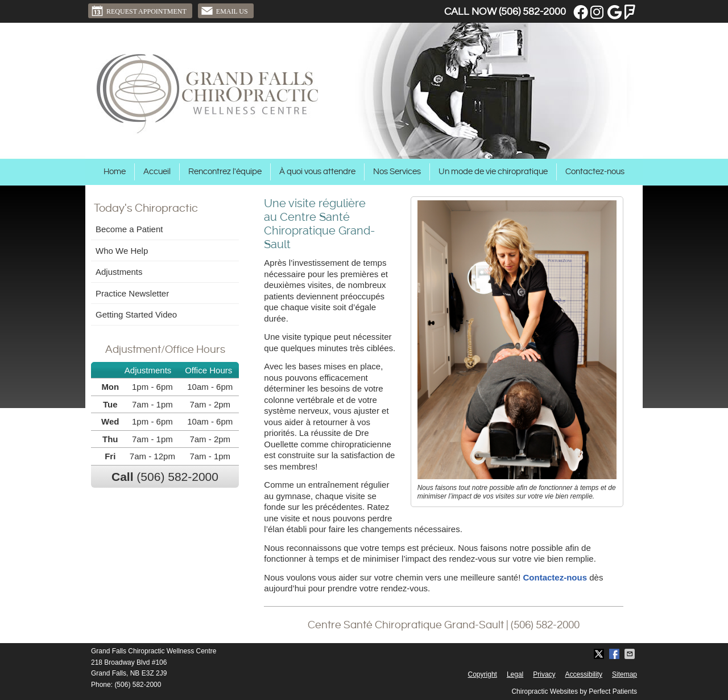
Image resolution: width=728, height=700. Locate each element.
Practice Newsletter (132, 293)
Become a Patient (129, 229)
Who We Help (122, 251)
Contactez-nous (595, 172)
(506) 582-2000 (532, 12)
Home (115, 172)
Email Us (224, 11)
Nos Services (397, 172)
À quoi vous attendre (317, 172)
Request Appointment (139, 11)
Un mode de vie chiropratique (493, 172)
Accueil (157, 172)
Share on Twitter (600, 654)
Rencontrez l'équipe (225, 172)
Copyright (483, 674)
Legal (515, 674)
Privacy (544, 674)
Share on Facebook (615, 654)
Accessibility (584, 674)
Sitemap (624, 674)
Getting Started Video (136, 314)
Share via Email (631, 654)
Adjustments (119, 272)
